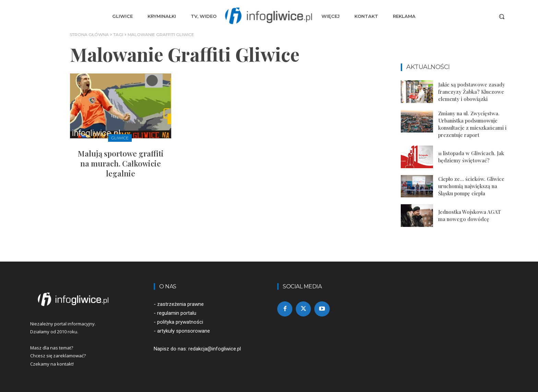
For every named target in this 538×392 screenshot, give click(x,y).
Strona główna (89, 34)
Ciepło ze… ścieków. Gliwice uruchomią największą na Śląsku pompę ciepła (471, 186)
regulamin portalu (177, 313)
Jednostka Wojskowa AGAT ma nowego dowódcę (470, 215)
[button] (502, 16)
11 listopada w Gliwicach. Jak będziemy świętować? (471, 157)
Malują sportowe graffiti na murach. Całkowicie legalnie (121, 163)
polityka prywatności (180, 322)
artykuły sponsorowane (184, 331)
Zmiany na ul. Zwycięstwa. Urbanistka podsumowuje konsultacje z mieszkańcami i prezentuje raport (472, 124)
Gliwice (120, 138)
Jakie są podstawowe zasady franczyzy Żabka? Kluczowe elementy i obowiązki (472, 92)
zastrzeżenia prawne (180, 304)
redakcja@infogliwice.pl (215, 349)
